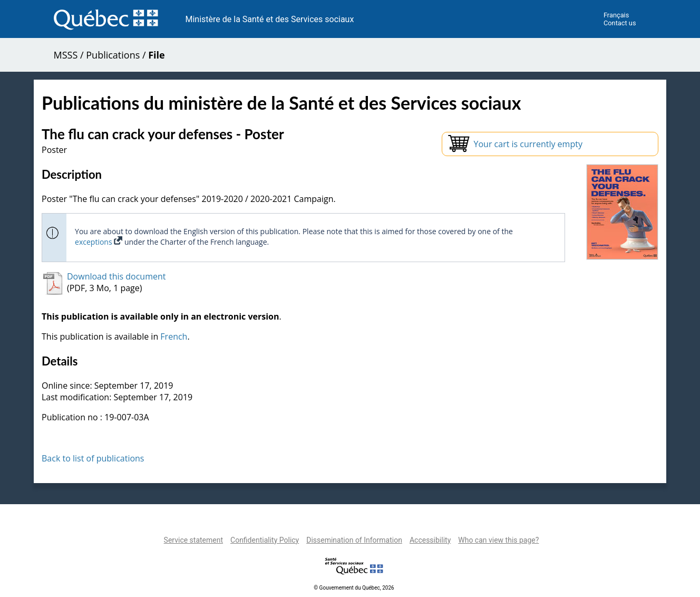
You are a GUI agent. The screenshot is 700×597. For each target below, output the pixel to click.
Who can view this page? (498, 540)
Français (616, 15)
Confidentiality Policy (265, 540)
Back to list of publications (93, 458)
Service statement (193, 540)
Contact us (620, 23)
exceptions (99, 242)
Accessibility (430, 540)
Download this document (116, 276)
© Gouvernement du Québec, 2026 (354, 588)
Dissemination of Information (354, 540)
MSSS (66, 55)
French (174, 336)
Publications (113, 55)
